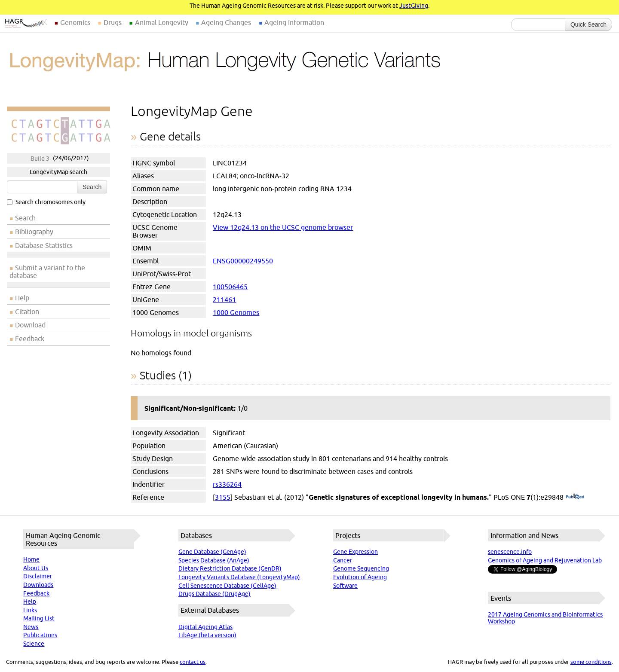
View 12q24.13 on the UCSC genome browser (283, 227)
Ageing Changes (226, 22)
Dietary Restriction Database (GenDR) (230, 568)
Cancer (343, 560)
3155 (223, 497)
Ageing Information (294, 22)
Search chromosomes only (46, 202)
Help (22, 298)
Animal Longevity (162, 22)
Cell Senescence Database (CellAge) (227, 586)
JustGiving (414, 6)
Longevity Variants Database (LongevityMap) (239, 577)
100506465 (230, 287)
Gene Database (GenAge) (212, 552)
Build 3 (40, 158)
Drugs (113, 22)
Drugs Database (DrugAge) (215, 594)
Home (31, 559)
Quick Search (588, 24)
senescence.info (510, 552)
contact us (193, 662)
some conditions (591, 662)
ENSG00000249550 (243, 261)
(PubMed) (575, 497)
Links (30, 610)
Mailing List (39, 618)
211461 (224, 299)
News (31, 627)
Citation (27, 312)
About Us (36, 568)
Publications (40, 635)
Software (345, 586)
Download (30, 325)
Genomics (75, 22)
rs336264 (227, 484)
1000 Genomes (236, 312)
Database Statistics (44, 245)
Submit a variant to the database (47, 272)
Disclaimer (38, 576)
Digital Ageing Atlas (205, 627)
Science (34, 644)
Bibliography (34, 232)
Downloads (38, 585)
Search (92, 187)
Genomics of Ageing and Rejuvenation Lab (545, 560)
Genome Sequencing (361, 568)
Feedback (30, 339)
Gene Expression (355, 552)
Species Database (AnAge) (214, 560)
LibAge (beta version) (207, 635)
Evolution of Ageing (360, 577)
